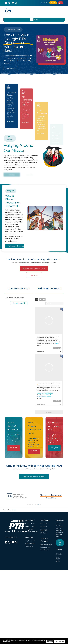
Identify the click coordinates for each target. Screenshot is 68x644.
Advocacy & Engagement (44, 530)
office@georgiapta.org (31, 532)
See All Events (19, 303)
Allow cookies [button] (59, 641)
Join (61, 3)
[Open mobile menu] (34, 20)
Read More (57, 343)
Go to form (14, 448)
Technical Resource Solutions (58, 560)
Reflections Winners (46, 545)
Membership (44, 524)
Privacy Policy (29, 546)
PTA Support (44, 533)
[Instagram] (9, 3)
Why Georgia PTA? (30, 541)
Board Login (59, 549)
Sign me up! (60, 543)
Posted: (41, 351)
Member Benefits (30, 543)
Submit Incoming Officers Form (34, 269)
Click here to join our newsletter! (34, 477)
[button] (6, 50)
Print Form (34, 275)
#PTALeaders (49, 395)
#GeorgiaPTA (40, 393)
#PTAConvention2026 (48, 393)
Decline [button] (50, 641)
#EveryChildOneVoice (42, 396)
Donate (53, 3)
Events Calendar (45, 550)
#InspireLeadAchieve (41, 395)
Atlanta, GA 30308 (30, 526)
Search (44, 3)
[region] (34, 50)
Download (54, 448)
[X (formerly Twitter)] (16, 3)
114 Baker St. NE (30, 524)
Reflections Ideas (45, 547)
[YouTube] (13, 3)
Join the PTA (44, 526)
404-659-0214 (29, 529)
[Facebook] (6, 3)
